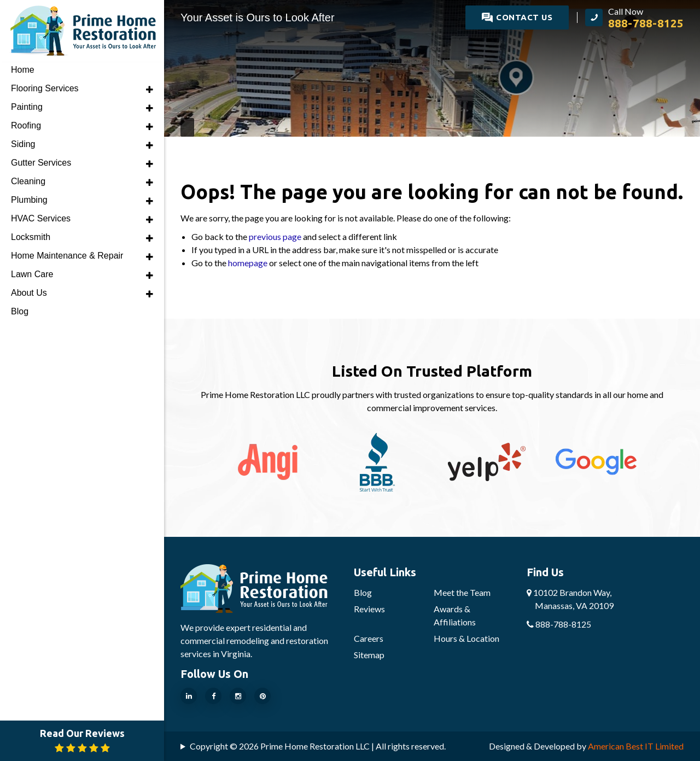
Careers (369, 638)
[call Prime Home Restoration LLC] (634, 17)
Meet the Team (462, 592)
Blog (363, 592)
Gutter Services (41, 163)
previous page (275, 236)
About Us (29, 293)
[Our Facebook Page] (213, 696)
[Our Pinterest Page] (262, 696)
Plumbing (29, 200)
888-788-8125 (559, 624)
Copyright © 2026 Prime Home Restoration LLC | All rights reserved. (318, 746)
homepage (248, 263)
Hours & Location (466, 638)
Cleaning (28, 181)
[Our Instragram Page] (238, 696)
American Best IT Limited (636, 746)
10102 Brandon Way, (570, 599)
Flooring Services (45, 88)
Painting (27, 107)
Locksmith (31, 237)
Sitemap (369, 655)
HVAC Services (41, 218)
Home (23, 70)
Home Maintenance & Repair (67, 256)
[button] (150, 90)
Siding (23, 144)
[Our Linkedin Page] (189, 696)
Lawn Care (32, 274)
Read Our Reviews (82, 740)
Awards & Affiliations (455, 615)
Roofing (26, 125)
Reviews (369, 609)
